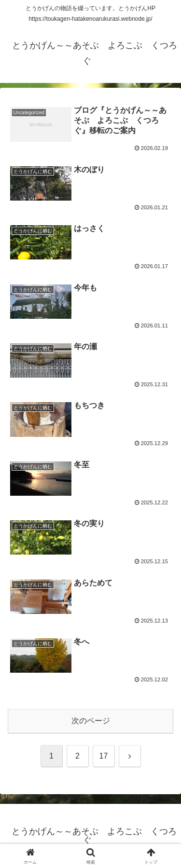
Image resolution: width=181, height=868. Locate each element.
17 (104, 756)
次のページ (91, 721)
